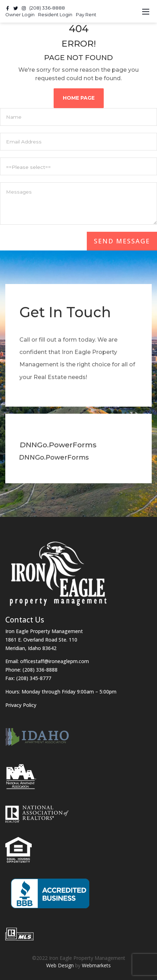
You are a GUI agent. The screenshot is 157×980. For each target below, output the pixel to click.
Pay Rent (86, 15)
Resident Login (55, 15)
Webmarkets (96, 965)
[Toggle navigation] (146, 11)
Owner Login (20, 15)
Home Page (80, 98)
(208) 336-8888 (47, 8)
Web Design (60, 965)
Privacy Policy (21, 705)
